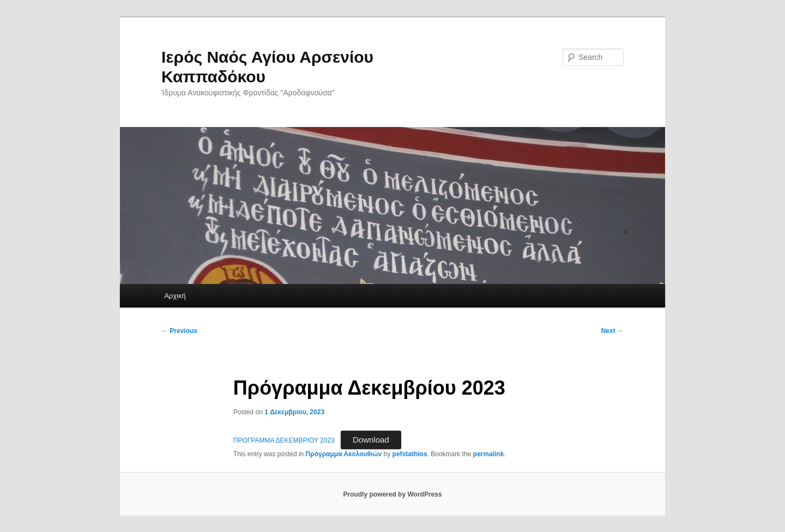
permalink (489, 454)
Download (371, 440)
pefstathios (410, 454)
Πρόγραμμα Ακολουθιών (344, 454)
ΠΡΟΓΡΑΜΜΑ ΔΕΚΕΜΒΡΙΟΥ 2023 (284, 440)
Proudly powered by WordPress (392, 494)
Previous (179, 331)
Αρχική (175, 296)
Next (612, 331)
